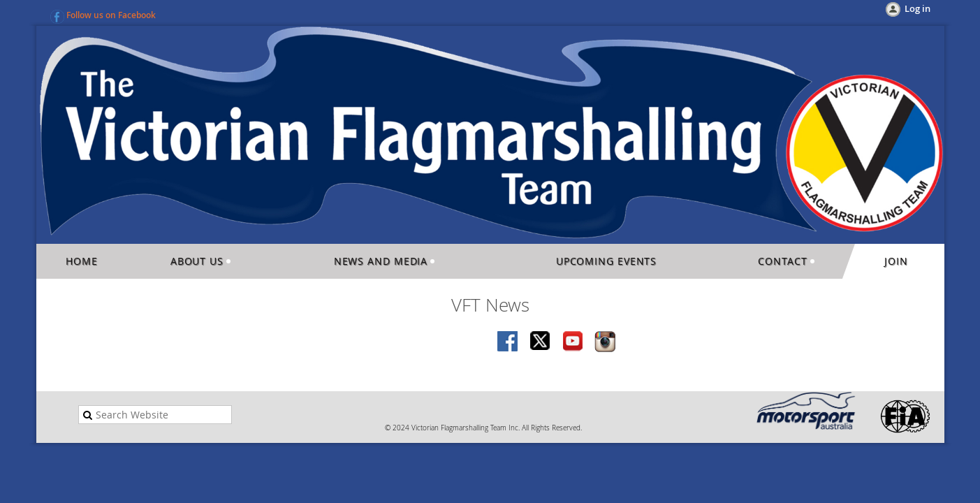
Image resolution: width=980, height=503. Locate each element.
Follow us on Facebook (111, 15)
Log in (917, 8)
